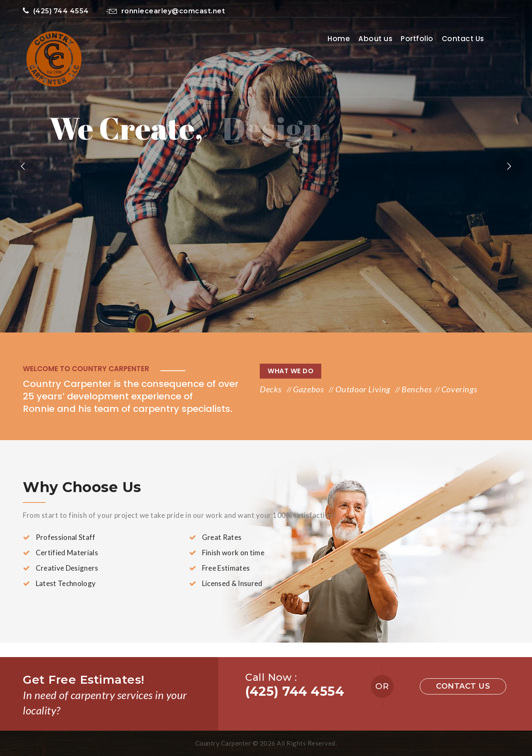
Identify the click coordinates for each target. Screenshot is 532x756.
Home (339, 39)
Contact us (463, 686)
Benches (417, 389)
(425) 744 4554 (56, 11)
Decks (272, 389)
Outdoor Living (364, 389)
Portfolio (417, 39)
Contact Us (463, 39)
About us (375, 39)
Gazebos (309, 389)
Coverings (459, 389)
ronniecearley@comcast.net (165, 11)
